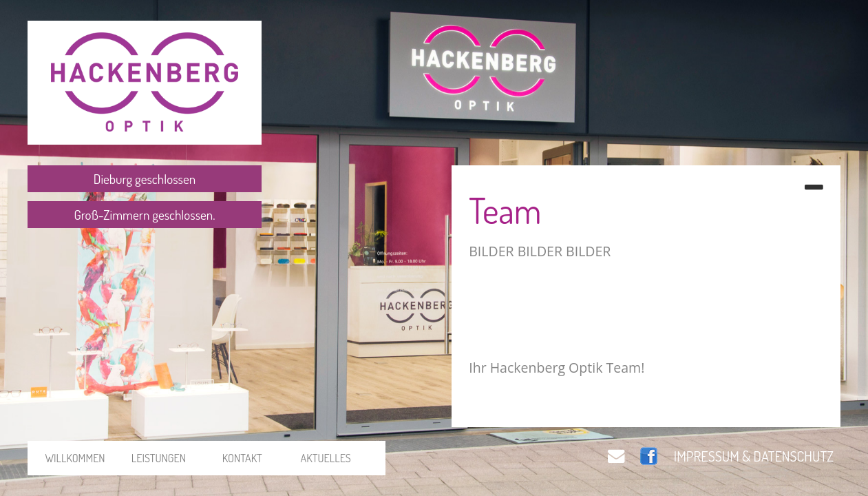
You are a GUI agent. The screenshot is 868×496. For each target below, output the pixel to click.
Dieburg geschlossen (145, 179)
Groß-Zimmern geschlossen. (144, 215)
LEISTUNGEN (159, 458)
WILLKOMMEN (75, 458)
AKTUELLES (326, 458)
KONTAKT (242, 458)
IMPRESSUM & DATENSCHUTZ (754, 456)
